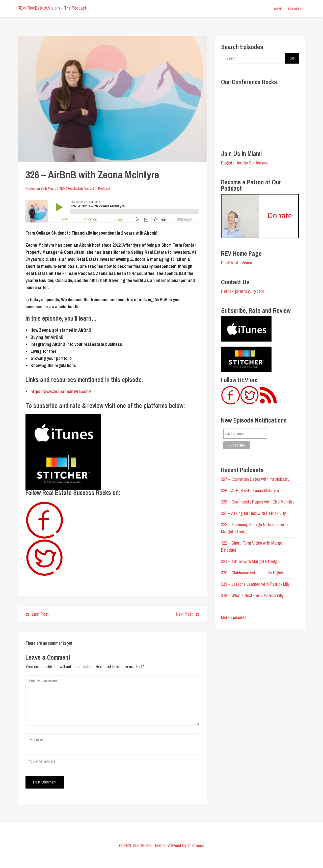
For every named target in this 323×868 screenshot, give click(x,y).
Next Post (158, 614)
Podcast (104, 188)
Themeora (196, 845)
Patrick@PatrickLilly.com (243, 291)
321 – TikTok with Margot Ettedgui (251, 561)
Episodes (295, 9)
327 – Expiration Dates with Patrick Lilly (255, 479)
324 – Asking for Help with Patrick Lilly (253, 513)
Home (278, 9)
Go (292, 58)
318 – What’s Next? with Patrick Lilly (252, 595)
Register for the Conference (245, 163)
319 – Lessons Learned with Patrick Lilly (255, 584)
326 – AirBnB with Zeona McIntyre (250, 491)
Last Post (37, 614)
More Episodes (234, 617)
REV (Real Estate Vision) (76, 188)
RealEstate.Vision (237, 263)
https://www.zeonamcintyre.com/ (61, 391)
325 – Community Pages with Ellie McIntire (258, 502)
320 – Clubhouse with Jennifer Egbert (253, 573)
